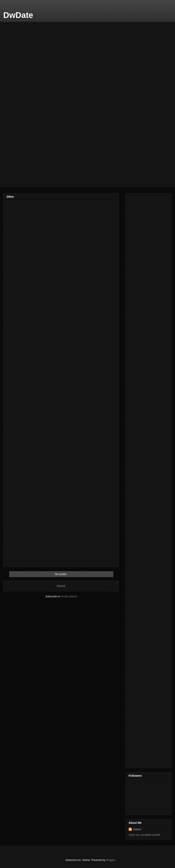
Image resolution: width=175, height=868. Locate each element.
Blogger (110, 860)
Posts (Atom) (69, 596)
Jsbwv (137, 829)
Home (61, 586)
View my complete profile (144, 835)
